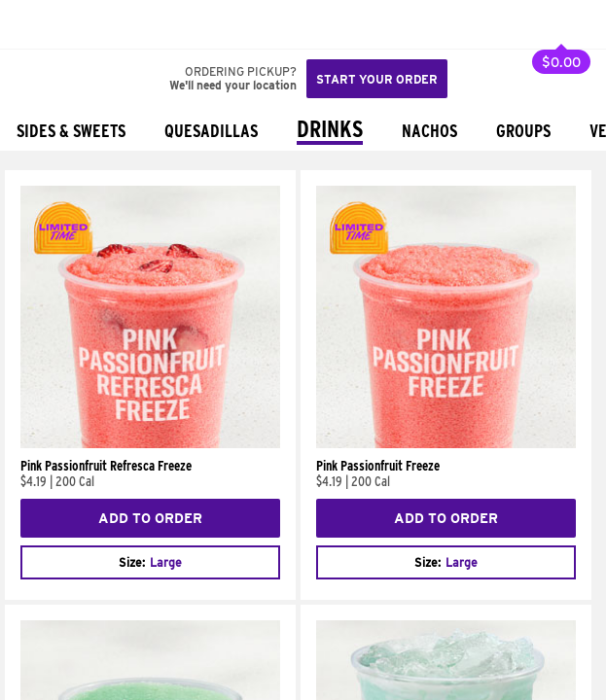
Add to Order (150, 518)
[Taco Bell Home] (34, 24)
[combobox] (150, 562)
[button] (80, 24)
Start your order (377, 79)
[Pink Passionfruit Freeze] (446, 443)
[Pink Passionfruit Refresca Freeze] (150, 443)
